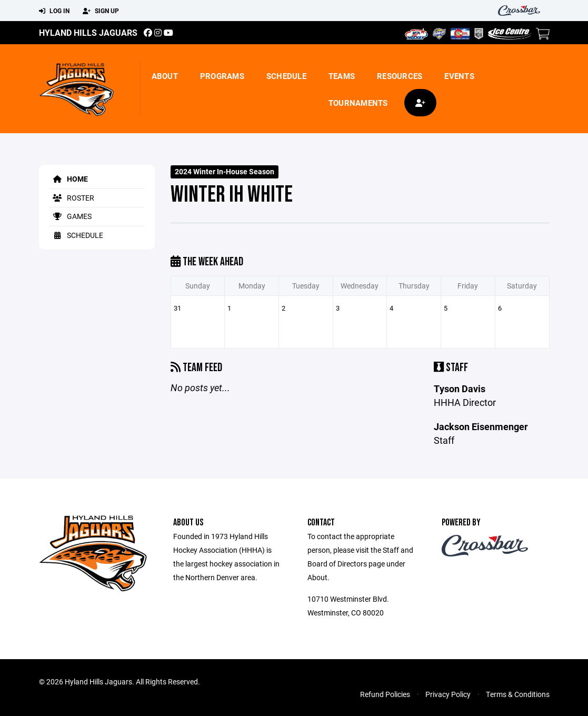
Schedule (286, 76)
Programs (222, 76)
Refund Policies (385, 694)
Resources (400, 76)
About (165, 76)
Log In (54, 11)
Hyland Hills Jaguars (88, 32)
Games (71, 216)
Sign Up (101, 11)
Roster (72, 198)
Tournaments (358, 103)
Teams (342, 76)
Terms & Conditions (518, 694)
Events (459, 76)
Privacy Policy (448, 694)
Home (69, 179)
